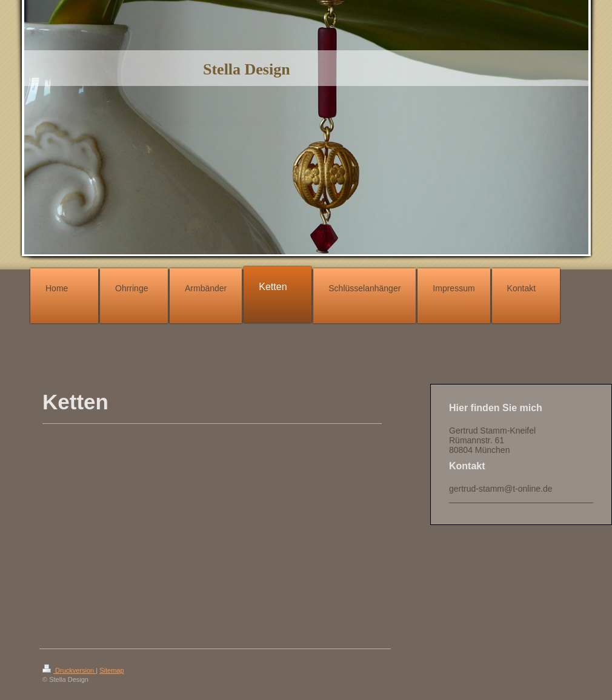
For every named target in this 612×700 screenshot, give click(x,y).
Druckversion (69, 670)
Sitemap (111, 670)
